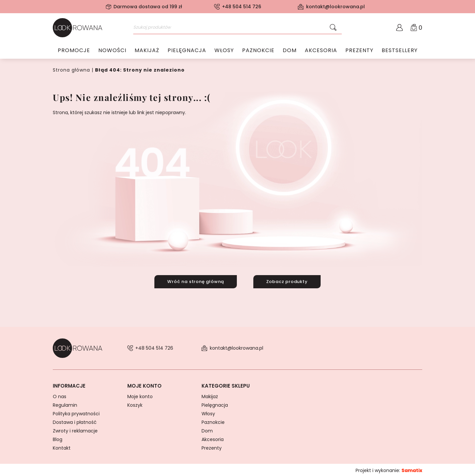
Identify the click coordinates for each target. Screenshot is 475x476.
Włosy (224, 51)
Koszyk (135, 404)
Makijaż (147, 51)
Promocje (74, 51)
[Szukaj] (333, 28)
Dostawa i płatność (75, 421)
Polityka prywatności (76, 412)
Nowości (112, 51)
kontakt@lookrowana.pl (335, 7)
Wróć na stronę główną (194, 281)
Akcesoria (321, 51)
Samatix (412, 469)
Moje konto (140, 395)
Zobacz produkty (289, 281)
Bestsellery (400, 51)
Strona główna (71, 70)
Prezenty (359, 51)
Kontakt (62, 447)
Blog (58, 438)
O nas (60, 395)
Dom (290, 51)
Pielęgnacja (187, 51)
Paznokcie (258, 51)
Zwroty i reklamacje (75, 429)
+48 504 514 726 (242, 7)
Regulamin (65, 404)
